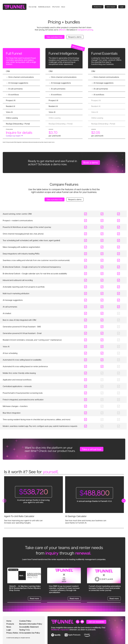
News (9, 627)
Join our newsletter (96, 622)
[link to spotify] (56, 635)
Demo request (111, 7)
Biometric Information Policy (31, 624)
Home (9, 621)
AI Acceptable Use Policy (30, 633)
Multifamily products (44, 7)
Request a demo (75, 37)
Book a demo (91, 163)
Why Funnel (56, 7)
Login (122, 7)
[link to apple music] (73, 635)
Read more (34, 598)
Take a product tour (54, 37)
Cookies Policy (25, 621)
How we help (33, 7)
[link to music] (87, 635)
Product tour (98, 7)
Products (10, 624)
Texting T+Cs (24, 630)
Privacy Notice (12, 633)
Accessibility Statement (29, 627)
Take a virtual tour (92, 449)
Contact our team (14, 136)
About (63, 7)
